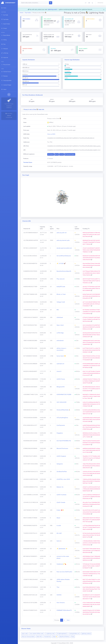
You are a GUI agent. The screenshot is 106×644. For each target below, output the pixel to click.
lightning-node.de (86, 634)
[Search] (35, 3)
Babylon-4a (60, 487)
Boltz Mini (39, 637)
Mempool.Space (70, 154)
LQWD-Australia (61, 495)
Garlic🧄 (59, 541)
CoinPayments (61, 425)
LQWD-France (61, 379)
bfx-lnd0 (59, 533)
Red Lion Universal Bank (28, 637)
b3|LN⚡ (55, 637)
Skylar (58, 518)
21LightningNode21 (62, 634)
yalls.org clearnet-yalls (63, 240)
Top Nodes (28, 13)
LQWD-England (61, 456)
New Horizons (61, 603)
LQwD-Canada (61, 502)
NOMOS (59, 595)
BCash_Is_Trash (61, 294)
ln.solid (59, 526)
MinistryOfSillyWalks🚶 (64, 410)
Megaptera (60, 433)
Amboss (51, 154)
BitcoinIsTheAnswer (62, 448)
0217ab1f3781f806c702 (64, 441)
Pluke (73, 637)
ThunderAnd (47, 637)
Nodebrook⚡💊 (61, 564)
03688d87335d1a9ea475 (64, 610)
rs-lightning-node (50, 634)
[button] (101, 3)
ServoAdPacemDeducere (64, 256)
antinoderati (60, 341)
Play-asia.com (61, 279)
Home (21, 13)
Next (68, 620)
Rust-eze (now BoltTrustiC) (64, 572)
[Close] (104, 9)
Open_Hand (60, 325)
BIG (58, 310)
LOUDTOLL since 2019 (63, 479)
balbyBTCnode (61, 287)
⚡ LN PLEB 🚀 (61, 263)
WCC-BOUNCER (62, 402)
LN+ (62, 154)
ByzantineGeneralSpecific (64, 271)
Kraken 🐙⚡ (60, 510)
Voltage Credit (61, 302)
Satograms (60, 464)
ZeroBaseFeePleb (62, 472)
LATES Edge (60, 333)
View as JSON (51, 134)
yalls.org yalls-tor (62, 233)
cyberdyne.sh (60, 364)
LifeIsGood (60, 317)
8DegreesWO (61, 387)
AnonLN (59, 371)
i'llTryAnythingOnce (62, 418)
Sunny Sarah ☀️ (61, 356)
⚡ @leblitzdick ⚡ (62, 549)
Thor (58, 587)
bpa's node (25, 634)
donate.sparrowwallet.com (64, 248)
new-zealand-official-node (37, 634)
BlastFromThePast (64, 637)
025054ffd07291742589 (64, 395)
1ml (57, 154)
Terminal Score (28, 162)
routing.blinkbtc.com (74, 634)
